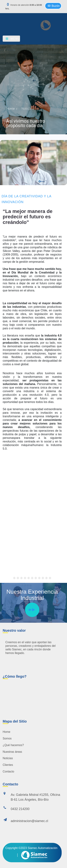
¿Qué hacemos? (13, 745)
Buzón (53, 5)
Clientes (8, 765)
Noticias (8, 758)
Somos (7, 738)
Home (7, 732)
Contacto (8, 771)
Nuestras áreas (12, 752)
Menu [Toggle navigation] (12, 39)
